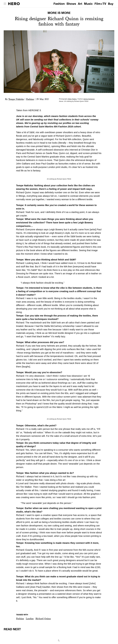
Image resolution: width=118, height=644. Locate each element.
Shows (71, 4)
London (30, 619)
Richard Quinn (43, 619)
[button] (20, 619)
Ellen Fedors (72, 99)
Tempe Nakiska (16, 99)
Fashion (59, 4)
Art (80, 4)
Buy (111, 4)
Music (88, 4)
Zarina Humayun (89, 99)
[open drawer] (5, 4)
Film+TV (100, 4)
